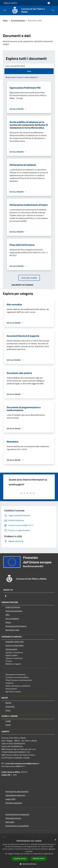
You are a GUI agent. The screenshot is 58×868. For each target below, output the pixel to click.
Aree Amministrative (14, 611)
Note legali (10, 822)
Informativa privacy (13, 818)
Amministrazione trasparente (17, 814)
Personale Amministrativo (16, 626)
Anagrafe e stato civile (14, 642)
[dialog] (29, 853)
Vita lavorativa (11, 649)
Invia (29, 71)
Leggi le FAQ (10, 799)
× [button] (55, 840)
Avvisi (8, 710)
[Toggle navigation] (5, 10)
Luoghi (8, 721)
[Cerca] (53, 10)
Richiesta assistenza (14, 803)
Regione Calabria (10, 3)
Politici (8, 622)
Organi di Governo (13, 607)
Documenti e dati (12, 630)
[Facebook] (6, 596)
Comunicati (10, 706)
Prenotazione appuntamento (17, 791)
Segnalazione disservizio (15, 795)
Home (5, 20)
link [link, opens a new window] (52, 854)
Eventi (8, 725)
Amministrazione (18, 20)
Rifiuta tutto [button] (39, 859)
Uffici (8, 615)
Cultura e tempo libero (14, 645)
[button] (29, 864)
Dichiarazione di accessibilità (17, 826)
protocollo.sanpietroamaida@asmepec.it (22, 763)
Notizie (8, 703)
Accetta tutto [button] (20, 859)
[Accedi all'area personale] (49, 3)
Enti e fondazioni (12, 619)
